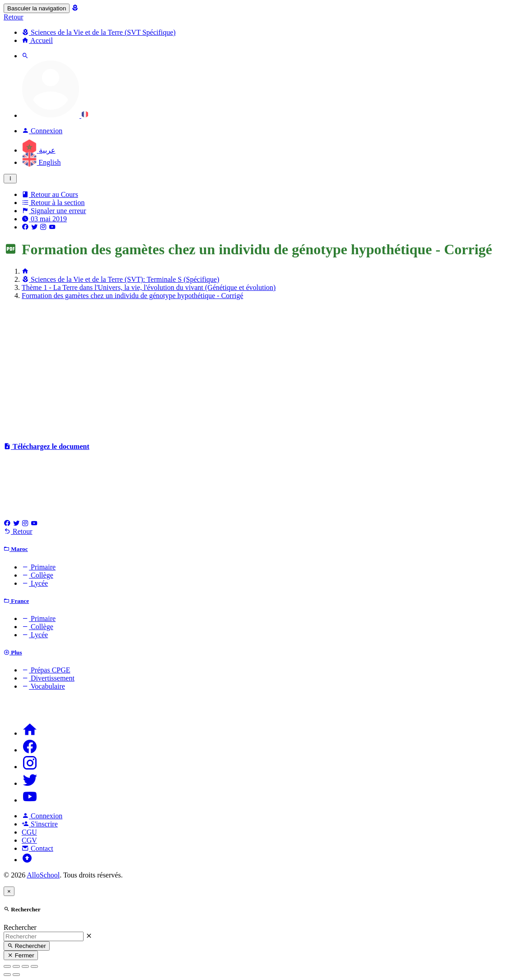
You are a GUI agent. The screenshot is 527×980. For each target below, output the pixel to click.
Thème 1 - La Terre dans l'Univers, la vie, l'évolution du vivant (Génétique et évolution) (149, 287)
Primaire (39, 567)
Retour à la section (53, 203)
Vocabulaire (43, 686)
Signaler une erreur (54, 211)
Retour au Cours (50, 194)
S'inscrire (40, 824)
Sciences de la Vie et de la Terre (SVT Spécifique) (99, 32)
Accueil (37, 40)
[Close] (9, 891)
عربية (39, 150)
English (41, 162)
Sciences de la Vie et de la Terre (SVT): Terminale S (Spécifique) (121, 279)
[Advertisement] (263, 370)
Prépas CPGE (46, 670)
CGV (29, 840)
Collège (37, 575)
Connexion (42, 816)
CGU (29, 832)
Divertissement (48, 678)
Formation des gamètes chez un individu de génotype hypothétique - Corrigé (133, 296)
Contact (37, 848)
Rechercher (20, 927)
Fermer (21, 955)
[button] (55, 115)
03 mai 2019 (44, 219)
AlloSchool (43, 875)
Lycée (35, 583)
